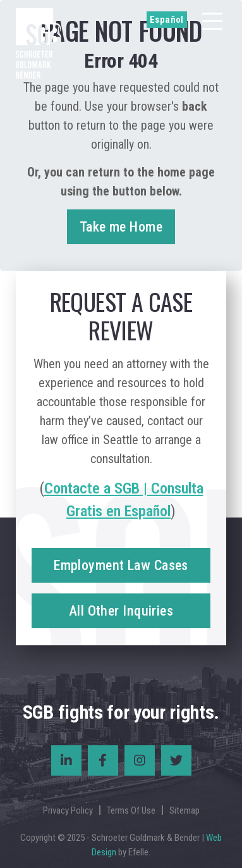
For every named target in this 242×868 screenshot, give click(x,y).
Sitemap (185, 810)
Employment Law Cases (121, 565)
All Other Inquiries (121, 611)
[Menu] (212, 21)
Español (167, 20)
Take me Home (121, 227)
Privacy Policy (68, 810)
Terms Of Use (131, 810)
